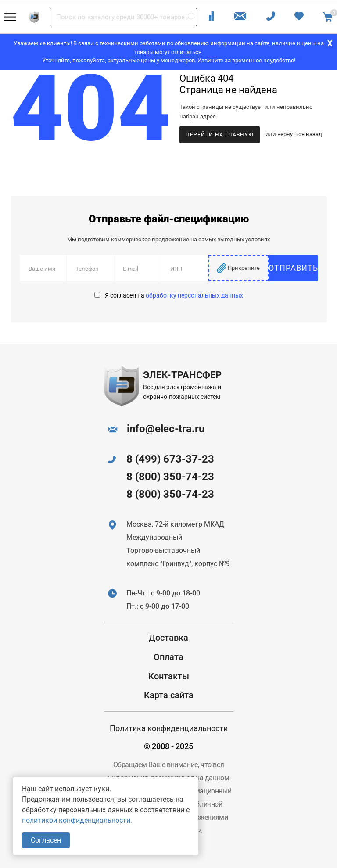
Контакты (169, 676)
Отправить (293, 268)
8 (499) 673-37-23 (170, 459)
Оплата (168, 657)
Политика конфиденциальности (169, 728)
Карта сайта (169, 695)
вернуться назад (300, 135)
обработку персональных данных (194, 295)
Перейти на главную (220, 135)
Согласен (46, 840)
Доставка (168, 638)
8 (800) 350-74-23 (170, 477)
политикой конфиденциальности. (77, 820)
